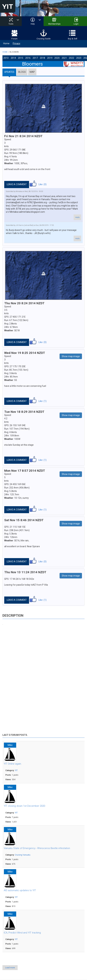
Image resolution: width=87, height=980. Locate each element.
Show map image (71, 355)
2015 (20, 57)
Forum (14, 38)
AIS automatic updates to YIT (20, 890)
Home (6, 42)
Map (32, 71)
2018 (40, 57)
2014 (13, 57)
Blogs (22, 71)
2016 (26, 57)
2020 (54, 57)
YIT (8, 6)
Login (76, 24)
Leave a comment (17, 183)
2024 (81, 57)
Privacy (16, 42)
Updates (9, 71)
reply (77, 216)
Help (33, 24)
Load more (10, 967)
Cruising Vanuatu (23, 854)
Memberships (54, 24)
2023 (74, 57)
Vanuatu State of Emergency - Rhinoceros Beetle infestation (37, 847)
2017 (33, 57)
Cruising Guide (43, 38)
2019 (47, 57)
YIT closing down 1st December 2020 (24, 805)
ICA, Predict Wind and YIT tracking (22, 932)
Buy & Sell (73, 38)
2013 (6, 57)
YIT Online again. (13, 763)
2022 (68, 57)
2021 (61, 57)
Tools (11, 24)
